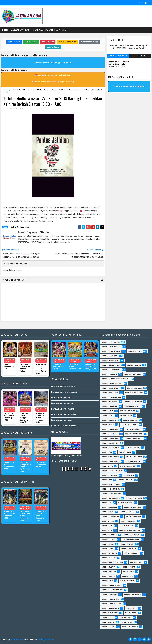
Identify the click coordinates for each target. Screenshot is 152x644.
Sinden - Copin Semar (131, 540)
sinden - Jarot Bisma (110, 393)
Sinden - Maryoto (109, 567)
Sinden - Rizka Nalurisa (111, 351)
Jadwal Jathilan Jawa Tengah (65, 392)
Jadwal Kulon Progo (89, 42)
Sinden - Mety (128, 572)
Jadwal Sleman (31, 42)
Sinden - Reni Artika (109, 595)
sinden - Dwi (106, 503)
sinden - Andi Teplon (134, 457)
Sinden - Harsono (109, 558)
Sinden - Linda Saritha (110, 365)
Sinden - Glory (126, 416)
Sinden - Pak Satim (127, 581)
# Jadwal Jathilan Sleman (19, 227)
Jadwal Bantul (48, 42)
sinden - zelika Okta (130, 627)
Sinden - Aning (107, 466)
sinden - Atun (127, 622)
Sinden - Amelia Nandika (111, 347)
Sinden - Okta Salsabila (111, 484)
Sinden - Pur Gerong (132, 406)
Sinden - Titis (131, 608)
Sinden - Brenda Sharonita (130, 530)
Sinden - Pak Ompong (129, 425)
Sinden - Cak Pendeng (133, 402)
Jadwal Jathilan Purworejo (64, 409)
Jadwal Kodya (53, 47)
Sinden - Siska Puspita (111, 489)
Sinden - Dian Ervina (109, 406)
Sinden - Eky (129, 475)
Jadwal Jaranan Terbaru (118, 62)
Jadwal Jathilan (21, 30)
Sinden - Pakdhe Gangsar (112, 585)
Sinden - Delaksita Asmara (112, 384)
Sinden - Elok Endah (129, 549)
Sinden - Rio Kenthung (110, 599)
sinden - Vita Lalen (127, 411)
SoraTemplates (17, 639)
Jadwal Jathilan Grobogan (64, 387)
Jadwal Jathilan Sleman (20, 90)
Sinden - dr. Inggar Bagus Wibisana (116, 379)
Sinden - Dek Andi (127, 544)
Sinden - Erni (107, 480)
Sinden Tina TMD (108, 622)
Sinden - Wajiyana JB (133, 429)
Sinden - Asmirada (127, 526)
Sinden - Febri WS (135, 351)
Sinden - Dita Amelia (109, 374)
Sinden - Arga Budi (128, 521)
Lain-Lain (61, 30)
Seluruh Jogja (14, 42)
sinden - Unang (108, 512)
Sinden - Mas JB (108, 425)
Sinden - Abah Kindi (134, 462)
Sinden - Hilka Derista (133, 374)
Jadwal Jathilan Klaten (63, 398)
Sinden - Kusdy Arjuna (111, 342)
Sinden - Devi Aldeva (110, 475)
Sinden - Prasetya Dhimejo (112, 590)
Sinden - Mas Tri (129, 567)
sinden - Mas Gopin (109, 507)
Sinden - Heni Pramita (110, 443)
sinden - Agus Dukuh (110, 434)
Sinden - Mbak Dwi (109, 572)
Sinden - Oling (107, 581)
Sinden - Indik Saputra (111, 448)
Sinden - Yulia (126, 618)
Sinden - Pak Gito (133, 448)
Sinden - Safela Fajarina (111, 397)
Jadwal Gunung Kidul (67, 42)
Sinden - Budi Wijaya (131, 535)
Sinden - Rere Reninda (133, 595)
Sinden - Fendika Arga (110, 361)
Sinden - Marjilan (130, 420)
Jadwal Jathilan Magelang (64, 403)
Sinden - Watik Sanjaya (111, 498)
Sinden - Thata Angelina (111, 370)
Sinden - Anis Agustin (110, 517)
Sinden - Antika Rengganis (112, 471)
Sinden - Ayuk (107, 530)
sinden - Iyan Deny (125, 503)
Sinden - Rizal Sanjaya (134, 393)
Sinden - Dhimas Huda (110, 439)
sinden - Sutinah (108, 627)
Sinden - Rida (107, 452)
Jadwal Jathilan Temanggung (65, 415)
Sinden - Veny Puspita (110, 457)
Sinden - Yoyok (108, 618)
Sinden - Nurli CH (134, 365)
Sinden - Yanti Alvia (135, 388)
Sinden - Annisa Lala (128, 466)
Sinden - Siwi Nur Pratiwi (111, 604)
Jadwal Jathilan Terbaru (63, 420)
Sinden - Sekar (107, 411)
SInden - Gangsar (128, 512)
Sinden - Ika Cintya (109, 420)
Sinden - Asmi (107, 526)
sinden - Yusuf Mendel (134, 434)
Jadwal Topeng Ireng (117, 66)
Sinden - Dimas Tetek (110, 356)
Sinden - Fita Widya (131, 553)
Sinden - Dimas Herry (134, 439)
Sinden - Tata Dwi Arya (110, 608)
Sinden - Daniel (108, 544)
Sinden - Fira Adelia (109, 553)
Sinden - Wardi (131, 613)
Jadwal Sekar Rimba (117, 64)
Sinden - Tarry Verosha (111, 388)
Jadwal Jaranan (44, 30)
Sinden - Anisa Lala (133, 517)
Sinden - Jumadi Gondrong (112, 563)
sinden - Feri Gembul (110, 402)
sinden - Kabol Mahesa (111, 462)
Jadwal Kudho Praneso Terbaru (66, 426)
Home (5, 30)
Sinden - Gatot (107, 416)
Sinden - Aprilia (108, 521)
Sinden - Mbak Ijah (126, 480)
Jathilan (140, 56)
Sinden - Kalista (136, 563)
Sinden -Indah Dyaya (134, 498)
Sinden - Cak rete (108, 540)
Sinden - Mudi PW (108, 576)
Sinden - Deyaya (108, 549)
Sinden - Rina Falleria (110, 429)
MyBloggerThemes (46, 639)
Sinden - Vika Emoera (110, 613)
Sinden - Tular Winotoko (111, 494)
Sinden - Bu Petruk (109, 535)
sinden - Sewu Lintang (133, 507)
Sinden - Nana (128, 576)
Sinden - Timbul (125, 452)
